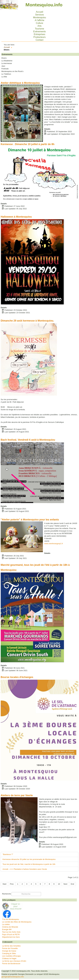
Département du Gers (11, 937)
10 (59, 884)
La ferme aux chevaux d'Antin (14, 961)
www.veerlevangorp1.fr (54, 544)
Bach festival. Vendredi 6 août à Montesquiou (28, 440)
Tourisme (40, 29)
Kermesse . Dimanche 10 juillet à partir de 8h (28, 144)
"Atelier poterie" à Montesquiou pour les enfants (30, 520)
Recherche (7, 894)
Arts (39, 26)
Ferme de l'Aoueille (10, 948)
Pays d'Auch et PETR (11, 934)
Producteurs (39, 37)
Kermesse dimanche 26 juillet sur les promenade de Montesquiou (29, 859)
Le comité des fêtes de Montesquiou (17, 922)
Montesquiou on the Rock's (12, 71)
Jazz (3, 66)
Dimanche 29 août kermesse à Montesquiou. (27, 321)
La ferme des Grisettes (11, 946)
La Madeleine (7, 61)
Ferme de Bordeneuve (11, 964)
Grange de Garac (9, 951)
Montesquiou (39, 17)
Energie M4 (7, 929)
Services (39, 15)
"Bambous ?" (8, 854)
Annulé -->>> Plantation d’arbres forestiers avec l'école (25, 869)
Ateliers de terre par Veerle (17, 795)
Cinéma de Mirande (10, 927)
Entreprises (40, 34)
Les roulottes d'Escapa (11, 956)
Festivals (5, 69)
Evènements (40, 31)
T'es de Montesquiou (11, 919)
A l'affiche (39, 20)
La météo (6, 924)
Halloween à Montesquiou (16, 217)
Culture (39, 23)
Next (65, 884)
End (72, 884)
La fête (4, 77)
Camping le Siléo (9, 953)
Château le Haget (9, 958)
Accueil (39, 12)
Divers (4, 58)
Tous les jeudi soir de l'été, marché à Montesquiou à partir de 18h (29, 864)
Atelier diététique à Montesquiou (20, 83)
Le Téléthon (6, 74)
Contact (39, 40)
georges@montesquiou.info (13, 977)
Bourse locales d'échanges (17, 677)
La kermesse (7, 63)
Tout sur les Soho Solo (11, 932)
